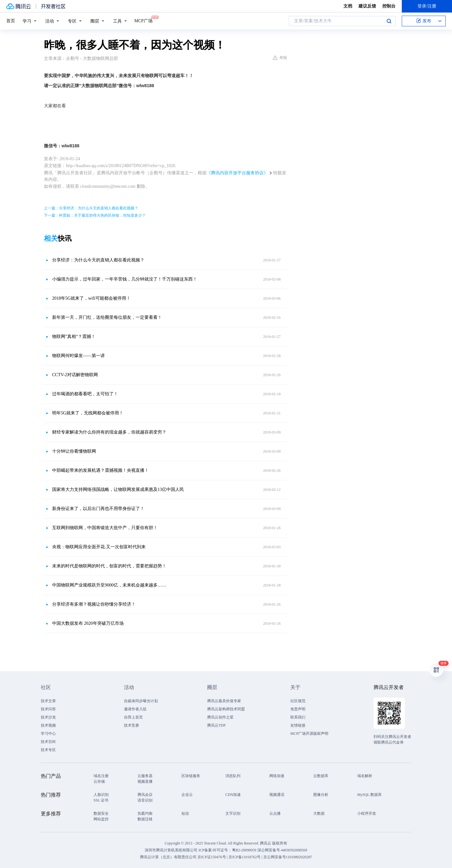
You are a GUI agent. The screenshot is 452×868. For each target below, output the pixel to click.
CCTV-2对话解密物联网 (75, 375)
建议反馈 (367, 6)
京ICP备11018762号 (245, 857)
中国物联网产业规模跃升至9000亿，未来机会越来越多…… (109, 585)
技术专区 (48, 750)
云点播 (275, 813)
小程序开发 (367, 813)
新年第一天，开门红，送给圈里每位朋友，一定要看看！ (107, 317)
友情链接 (298, 725)
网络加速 (277, 776)
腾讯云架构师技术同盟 (226, 709)
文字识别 (233, 813)
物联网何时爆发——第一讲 (78, 356)
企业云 (187, 795)
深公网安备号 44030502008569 (282, 850)
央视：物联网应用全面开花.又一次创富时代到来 (99, 547)
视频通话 (277, 795)
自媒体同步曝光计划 (141, 701)
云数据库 (321, 776)
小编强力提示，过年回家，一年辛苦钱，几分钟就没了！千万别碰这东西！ (125, 279)
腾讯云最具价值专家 (224, 701)
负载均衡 (145, 813)
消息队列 (233, 776)
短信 (185, 813)
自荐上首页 (133, 717)
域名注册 (101, 776)
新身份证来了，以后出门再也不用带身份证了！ (98, 509)
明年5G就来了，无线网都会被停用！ (88, 413)
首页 (11, 21)
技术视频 (48, 725)
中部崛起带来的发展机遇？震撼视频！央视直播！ (100, 470)
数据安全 (101, 813)
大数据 (319, 813)
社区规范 (298, 701)
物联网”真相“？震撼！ (74, 337)
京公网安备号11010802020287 (288, 857)
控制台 (389, 6)
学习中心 (48, 734)
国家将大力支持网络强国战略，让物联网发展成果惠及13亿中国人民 (118, 489)
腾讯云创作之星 (220, 717)
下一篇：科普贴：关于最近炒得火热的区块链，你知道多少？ (95, 215)
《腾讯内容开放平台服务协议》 (237, 173)
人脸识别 (101, 795)
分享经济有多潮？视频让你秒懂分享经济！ (94, 604)
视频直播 (145, 781)
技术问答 (48, 709)
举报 (280, 58)
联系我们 (298, 717)
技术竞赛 (132, 725)
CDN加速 (233, 795)
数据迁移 (145, 819)
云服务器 (145, 776)
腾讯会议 (145, 795)
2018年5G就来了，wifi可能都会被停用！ (91, 298)
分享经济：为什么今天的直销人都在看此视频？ (98, 260)
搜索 (389, 21)
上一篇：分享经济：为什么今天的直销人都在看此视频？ (91, 208)
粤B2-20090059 (245, 850)
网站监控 (101, 819)
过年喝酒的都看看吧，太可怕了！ (85, 394)
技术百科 (48, 742)
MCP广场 (143, 20)
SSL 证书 (101, 800)
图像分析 (321, 795)
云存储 (99, 781)
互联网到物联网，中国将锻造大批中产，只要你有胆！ (105, 528)
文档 (348, 6)
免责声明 (298, 709)
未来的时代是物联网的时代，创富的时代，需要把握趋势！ (109, 566)
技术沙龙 (48, 717)
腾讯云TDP (216, 725)
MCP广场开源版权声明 (309, 734)
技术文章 (48, 701)
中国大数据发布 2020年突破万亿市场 (88, 623)
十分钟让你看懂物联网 (74, 451)
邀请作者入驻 (135, 709)
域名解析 (365, 776)
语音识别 (145, 800)
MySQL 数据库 (369, 795)
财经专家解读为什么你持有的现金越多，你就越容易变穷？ (109, 432)
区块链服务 (191, 776)
